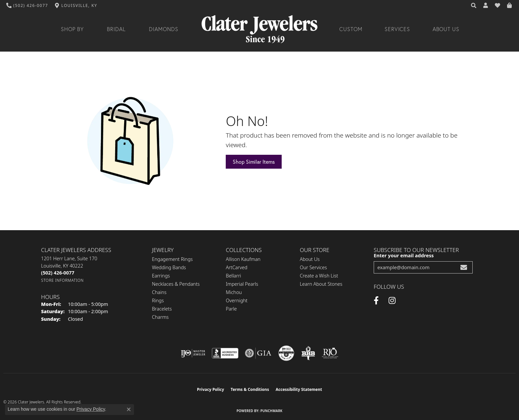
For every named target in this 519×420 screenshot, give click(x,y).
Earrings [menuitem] (161, 276)
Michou (234, 292)
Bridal (116, 29)
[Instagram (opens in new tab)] (392, 301)
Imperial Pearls (242, 284)
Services (398, 29)
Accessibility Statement (299, 389)
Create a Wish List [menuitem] (319, 276)
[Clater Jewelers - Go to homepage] (259, 29)
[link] (27, 6)
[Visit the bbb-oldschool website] (308, 353)
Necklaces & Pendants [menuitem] (176, 284)
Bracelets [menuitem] (162, 309)
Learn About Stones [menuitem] (321, 284)
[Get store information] (62, 280)
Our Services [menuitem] (313, 267)
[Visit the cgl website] (286, 353)
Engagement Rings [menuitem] (172, 259)
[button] (474, 6)
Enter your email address (404, 255)
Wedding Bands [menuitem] (169, 267)
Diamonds (164, 29)
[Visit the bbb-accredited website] (225, 353)
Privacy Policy (211, 389)
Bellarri (233, 276)
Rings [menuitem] (158, 300)
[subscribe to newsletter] (464, 267)
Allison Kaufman (243, 259)
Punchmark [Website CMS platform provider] (272, 411)
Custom (351, 29)
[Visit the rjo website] (330, 353)
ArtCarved (236, 267)
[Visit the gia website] (258, 353)
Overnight (236, 300)
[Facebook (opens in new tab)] (376, 301)
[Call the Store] (58, 273)
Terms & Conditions (250, 389)
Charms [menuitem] (160, 317)
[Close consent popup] (129, 409)
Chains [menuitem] (159, 292)
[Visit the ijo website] (193, 353)
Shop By (72, 29)
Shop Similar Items (254, 162)
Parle (231, 309)
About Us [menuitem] (310, 259)
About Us (446, 29)
